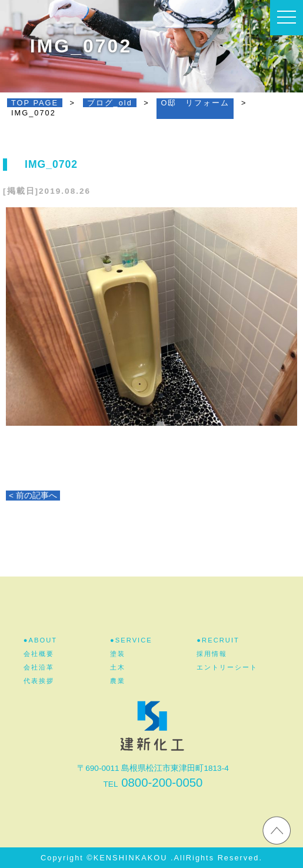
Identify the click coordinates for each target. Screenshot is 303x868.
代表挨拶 (39, 681)
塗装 (118, 654)
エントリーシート (227, 667)
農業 (118, 681)
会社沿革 (39, 667)
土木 (118, 667)
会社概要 (39, 654)
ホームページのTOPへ (277, 830)
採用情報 (212, 654)
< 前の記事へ (33, 496)
